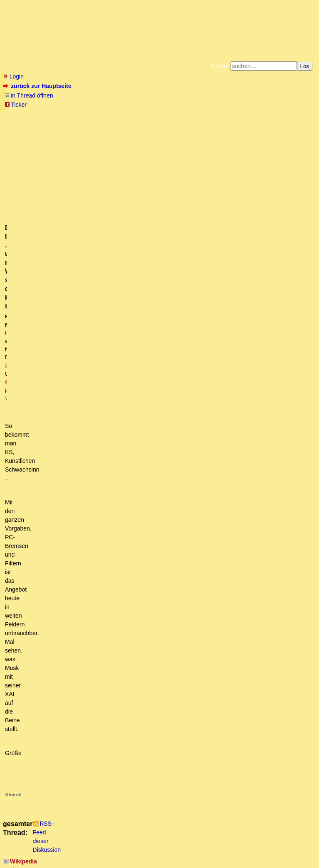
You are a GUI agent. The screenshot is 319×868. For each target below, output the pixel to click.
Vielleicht (45, 663)
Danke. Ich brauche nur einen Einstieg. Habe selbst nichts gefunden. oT (130, 490)
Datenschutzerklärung (256, 115)
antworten (26, 312)
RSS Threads (50, 845)
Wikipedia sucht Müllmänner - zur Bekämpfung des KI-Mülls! (93, 341)
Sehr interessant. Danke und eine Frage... (80, 459)
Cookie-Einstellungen (290, 122)
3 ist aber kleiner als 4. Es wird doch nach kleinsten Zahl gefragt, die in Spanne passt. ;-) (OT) (148, 584)
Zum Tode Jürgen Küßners (133, 115)
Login (13, 76)
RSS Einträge (19, 845)
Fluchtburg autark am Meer (69, 115)
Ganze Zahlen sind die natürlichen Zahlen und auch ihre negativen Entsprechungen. (136, 671)
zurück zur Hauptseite (38, 86)
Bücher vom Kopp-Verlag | (199, 115)
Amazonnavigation (240, 122)
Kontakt (75, 845)
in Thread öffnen (29, 95)
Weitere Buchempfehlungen (176, 122)
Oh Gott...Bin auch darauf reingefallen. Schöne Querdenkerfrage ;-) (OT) (127, 600)
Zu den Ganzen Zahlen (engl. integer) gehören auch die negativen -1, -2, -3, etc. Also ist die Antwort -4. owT (166, 569)
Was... (29, 522)
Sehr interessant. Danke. (58, 474)
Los (305, 66)
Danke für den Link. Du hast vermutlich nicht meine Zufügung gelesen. (127, 412)
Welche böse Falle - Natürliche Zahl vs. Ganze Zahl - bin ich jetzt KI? (116, 631)
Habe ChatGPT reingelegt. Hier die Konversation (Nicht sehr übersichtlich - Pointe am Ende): (141, 734)
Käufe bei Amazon (119, 122)
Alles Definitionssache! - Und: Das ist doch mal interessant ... (105, 757)
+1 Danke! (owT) (58, 773)
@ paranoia (173, 158)
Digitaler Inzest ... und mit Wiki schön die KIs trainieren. (92, 443)
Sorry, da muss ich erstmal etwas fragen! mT (98, 420)
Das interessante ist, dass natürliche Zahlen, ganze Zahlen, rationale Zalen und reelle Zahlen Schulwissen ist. (175, 686)
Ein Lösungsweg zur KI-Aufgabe (73, 765)
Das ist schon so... (56, 467)
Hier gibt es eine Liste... (63, 482)
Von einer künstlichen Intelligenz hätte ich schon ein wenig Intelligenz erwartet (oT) (134, 655)
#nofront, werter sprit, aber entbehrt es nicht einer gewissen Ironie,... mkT (120, 396)
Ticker (16, 105)
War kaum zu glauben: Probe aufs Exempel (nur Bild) (90, 647)
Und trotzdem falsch (52, 749)
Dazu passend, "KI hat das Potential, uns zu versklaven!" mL (93, 349)
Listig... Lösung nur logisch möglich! (67, 639)
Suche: (220, 66)
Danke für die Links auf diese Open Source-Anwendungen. (102, 498)
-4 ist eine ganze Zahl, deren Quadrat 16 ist (77, 623)
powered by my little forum (160, 858)
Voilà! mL (43, 404)
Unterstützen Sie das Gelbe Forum (43, 122)
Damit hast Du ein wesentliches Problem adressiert (93, 530)
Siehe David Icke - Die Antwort (60, 357)
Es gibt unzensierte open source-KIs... (70, 451)
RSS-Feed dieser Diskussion (279, 329)
